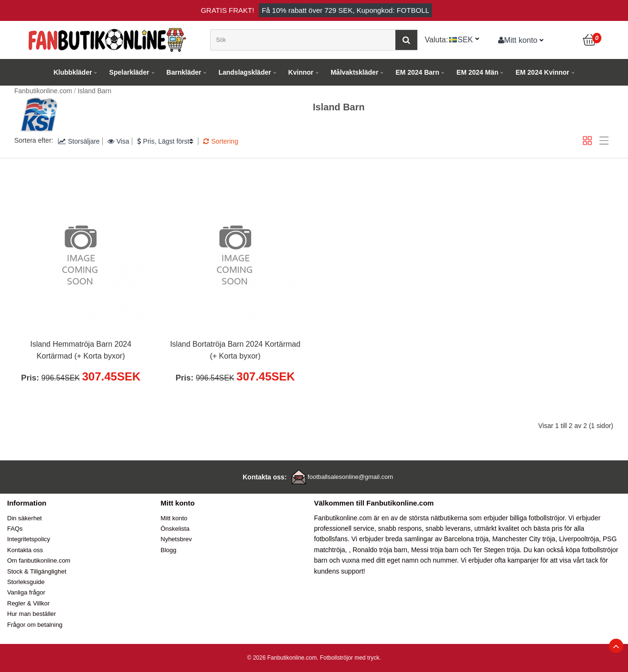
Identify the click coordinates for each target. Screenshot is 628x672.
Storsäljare (79, 141)
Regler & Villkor (28, 603)
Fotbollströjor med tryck (349, 658)
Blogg (169, 550)
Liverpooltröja (579, 539)
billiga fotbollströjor (537, 518)
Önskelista (175, 529)
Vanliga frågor (26, 592)
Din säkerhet (25, 518)
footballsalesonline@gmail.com (350, 477)
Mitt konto (518, 40)
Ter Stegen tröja (496, 550)
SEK (465, 39)
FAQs (15, 529)
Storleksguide (26, 582)
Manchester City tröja (524, 539)
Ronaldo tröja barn (380, 550)
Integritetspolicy (29, 539)
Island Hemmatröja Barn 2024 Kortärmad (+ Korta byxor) (81, 350)
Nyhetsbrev (177, 539)
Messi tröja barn (435, 550)
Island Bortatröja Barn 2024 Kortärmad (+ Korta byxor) (235, 350)
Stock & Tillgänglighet (37, 571)
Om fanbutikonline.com (39, 560)
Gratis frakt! (227, 10)
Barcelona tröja (466, 539)
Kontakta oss (25, 550)
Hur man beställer (32, 614)
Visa (118, 141)
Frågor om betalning (35, 625)
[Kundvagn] (590, 40)
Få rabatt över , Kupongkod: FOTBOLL (345, 10)
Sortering (221, 141)
